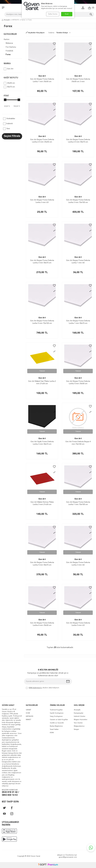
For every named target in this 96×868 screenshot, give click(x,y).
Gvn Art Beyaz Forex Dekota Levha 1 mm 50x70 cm (78, 322)
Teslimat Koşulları (56, 710)
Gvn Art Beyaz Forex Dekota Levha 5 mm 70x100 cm (42, 322)
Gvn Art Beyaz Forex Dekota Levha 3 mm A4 (78, 564)
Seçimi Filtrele (12, 136)
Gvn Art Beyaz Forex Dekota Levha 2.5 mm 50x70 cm (78, 141)
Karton (23, 20)
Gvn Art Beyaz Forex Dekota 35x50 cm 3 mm (78, 80)
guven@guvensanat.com (68, 857)
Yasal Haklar (54, 729)
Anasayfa (6, 20)
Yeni (6, 129)
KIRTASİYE (16, 20)
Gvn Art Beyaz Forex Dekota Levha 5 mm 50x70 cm (42, 564)
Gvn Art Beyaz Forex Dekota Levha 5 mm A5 (78, 624)
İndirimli (8, 124)
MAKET (28, 720)
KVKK (52, 733)
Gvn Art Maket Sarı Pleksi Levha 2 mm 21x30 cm (42, 383)
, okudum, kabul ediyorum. (43, 688)
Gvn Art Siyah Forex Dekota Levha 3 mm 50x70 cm (42, 443)
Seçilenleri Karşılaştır (35, 33)
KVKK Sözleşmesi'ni (35, 688)
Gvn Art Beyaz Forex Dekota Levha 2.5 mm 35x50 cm (42, 141)
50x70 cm (9, 87)
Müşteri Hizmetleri (81, 720)
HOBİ (28, 713)
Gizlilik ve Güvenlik (57, 723)
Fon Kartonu (11, 47)
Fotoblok (9, 51)
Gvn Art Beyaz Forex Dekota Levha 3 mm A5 (42, 201)
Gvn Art (8, 69)
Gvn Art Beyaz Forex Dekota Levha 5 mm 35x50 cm (78, 383)
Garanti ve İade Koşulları (59, 720)
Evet (67, 14)
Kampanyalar (79, 713)
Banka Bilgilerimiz (56, 726)
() (91, 8)
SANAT (28, 710)
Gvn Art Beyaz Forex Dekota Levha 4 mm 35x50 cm (42, 624)
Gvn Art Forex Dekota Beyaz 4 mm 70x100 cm (78, 443)
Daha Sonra (53, 14)
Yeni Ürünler (78, 723)
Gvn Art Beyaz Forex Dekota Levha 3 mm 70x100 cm (78, 201)
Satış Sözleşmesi (56, 716)
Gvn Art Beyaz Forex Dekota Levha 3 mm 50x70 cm (42, 262)
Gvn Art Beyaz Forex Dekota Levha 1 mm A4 (78, 262)
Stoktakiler (9, 119)
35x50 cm (9, 83)
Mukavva (9, 43)
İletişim (76, 729)
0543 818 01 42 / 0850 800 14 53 (10, 794)
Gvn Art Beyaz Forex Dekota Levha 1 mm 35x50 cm (42, 80)
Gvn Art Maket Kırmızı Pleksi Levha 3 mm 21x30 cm (42, 503)
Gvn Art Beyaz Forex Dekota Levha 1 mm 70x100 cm (78, 503)
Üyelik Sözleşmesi (57, 713)
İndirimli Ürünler (80, 716)
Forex (8, 55)
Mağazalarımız (79, 726)
